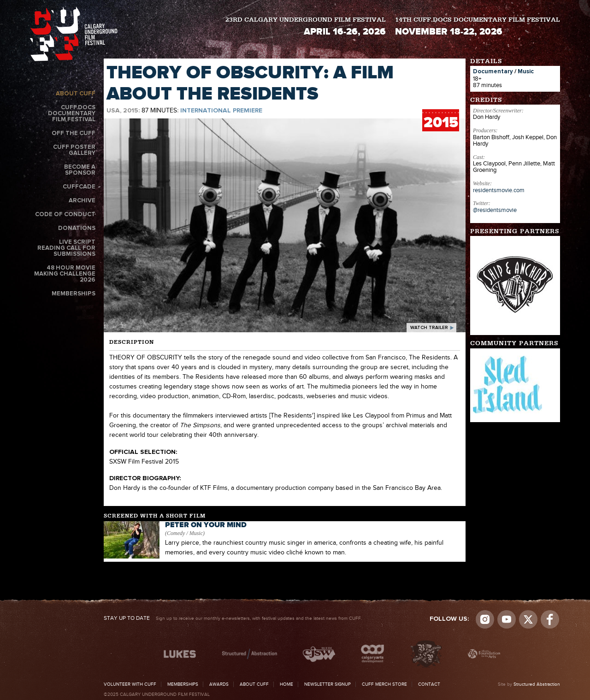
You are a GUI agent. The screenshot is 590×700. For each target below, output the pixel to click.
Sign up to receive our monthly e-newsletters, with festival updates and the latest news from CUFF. (233, 618)
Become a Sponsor (80, 170)
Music (526, 72)
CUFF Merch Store (384, 684)
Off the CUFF (74, 133)
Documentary (493, 72)
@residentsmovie (495, 210)
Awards (219, 684)
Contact (429, 684)
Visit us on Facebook (550, 619)
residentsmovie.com (499, 190)
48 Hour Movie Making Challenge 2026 (65, 274)
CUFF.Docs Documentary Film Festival (72, 114)
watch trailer (429, 328)
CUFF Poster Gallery (74, 150)
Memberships (74, 294)
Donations (77, 228)
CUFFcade (79, 187)
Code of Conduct (65, 215)
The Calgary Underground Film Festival (74, 34)
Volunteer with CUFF (130, 684)
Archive (82, 201)
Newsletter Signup (327, 684)
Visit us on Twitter (528, 619)
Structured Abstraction (537, 684)
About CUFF (76, 94)
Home (286, 684)
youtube (507, 619)
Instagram (485, 619)
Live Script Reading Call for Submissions (66, 248)
